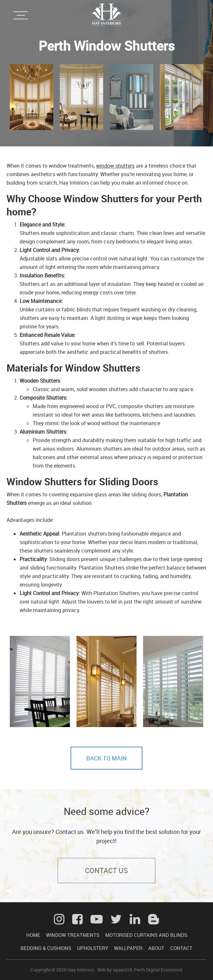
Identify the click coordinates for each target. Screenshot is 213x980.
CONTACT (181, 948)
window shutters (115, 166)
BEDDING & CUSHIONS (46, 948)
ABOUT (156, 948)
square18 (122, 970)
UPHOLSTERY (93, 948)
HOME (33, 935)
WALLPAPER (128, 948)
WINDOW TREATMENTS (73, 935)
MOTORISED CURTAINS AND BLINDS (146, 935)
